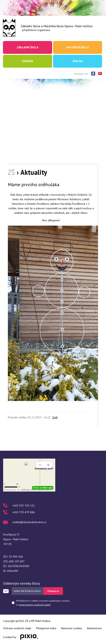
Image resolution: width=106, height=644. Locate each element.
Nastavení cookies (71, 628)
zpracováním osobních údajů (35, 605)
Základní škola (28, 47)
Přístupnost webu (46, 628)
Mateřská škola (77, 47)
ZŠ (11, 172)
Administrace (94, 628)
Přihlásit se (53, 591)
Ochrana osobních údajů (17, 628)
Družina (28, 61)
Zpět (55, 417)
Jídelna (77, 61)
